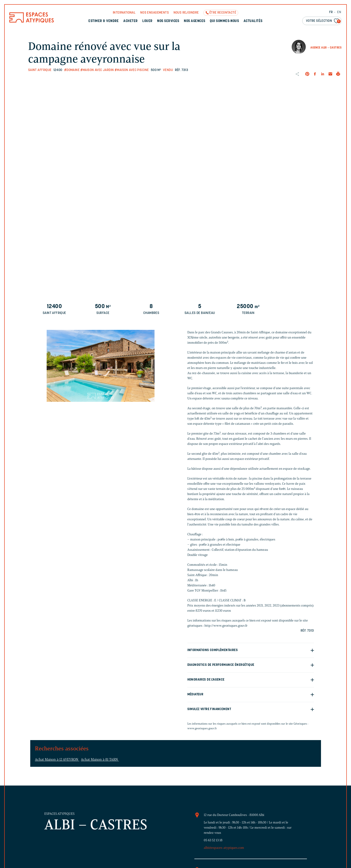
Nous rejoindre (186, 13)
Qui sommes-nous (224, 21)
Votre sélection (323, 21)
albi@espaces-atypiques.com (224, 848)
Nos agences (194, 21)
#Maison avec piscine (132, 70)
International (124, 13)
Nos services (168, 21)
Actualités (253, 21)
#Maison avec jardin (97, 70)
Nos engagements (155, 13)
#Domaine (72, 70)
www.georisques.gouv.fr (202, 728)
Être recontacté (223, 13)
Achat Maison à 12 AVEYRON (57, 760)
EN (339, 12)
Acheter (130, 21)
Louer (147, 21)
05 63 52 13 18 (213, 840)
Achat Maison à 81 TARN (100, 760)
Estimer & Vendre (104, 21)
